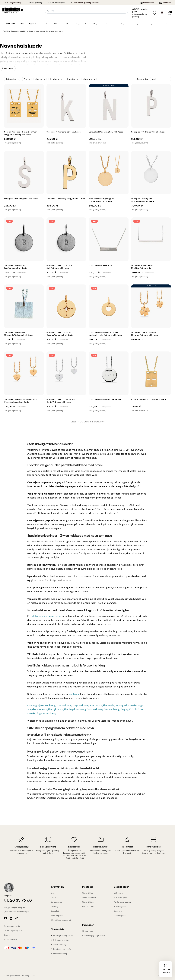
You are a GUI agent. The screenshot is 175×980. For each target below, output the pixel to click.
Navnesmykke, (45, 709)
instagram (11, 919)
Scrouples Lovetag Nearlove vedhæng (106, 399)
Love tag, (33, 705)
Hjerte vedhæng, (47, 705)
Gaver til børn (88, 902)
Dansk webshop (60, 954)
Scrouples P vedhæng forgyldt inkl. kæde (66, 199)
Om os (54, 893)
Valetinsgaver (120, 915)
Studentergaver (121, 897)
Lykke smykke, (61, 709)
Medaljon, (113, 705)
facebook (6, 919)
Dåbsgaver (119, 893)
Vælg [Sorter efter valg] (154, 79)
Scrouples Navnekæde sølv (101, 265)
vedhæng (74, 694)
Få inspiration (88, 931)
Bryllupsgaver (120, 906)
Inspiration (165, 3)
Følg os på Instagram (166, 971)
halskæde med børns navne (46, 616)
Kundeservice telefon (63, 949)
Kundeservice (147, 3)
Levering (54, 906)
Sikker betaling (60, 945)
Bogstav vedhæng (46, 713)
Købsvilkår (55, 911)
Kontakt (54, 897)
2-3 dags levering (61, 940)
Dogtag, (125, 709)
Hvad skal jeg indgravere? (94, 935)
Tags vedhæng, (82, 705)
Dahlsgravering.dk (12, 926)
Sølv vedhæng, (112, 709)
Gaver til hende (89, 897)
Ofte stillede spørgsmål (61, 920)
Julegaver (118, 911)
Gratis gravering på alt (63, 935)
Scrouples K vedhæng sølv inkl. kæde (64, 132)
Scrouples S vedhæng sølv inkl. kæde (21, 199)
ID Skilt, (134, 709)
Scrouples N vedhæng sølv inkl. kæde (106, 132)
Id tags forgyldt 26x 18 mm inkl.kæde (149, 399)
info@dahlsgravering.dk (14, 908)
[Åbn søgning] (87, 11)
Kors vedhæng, (65, 705)
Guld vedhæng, (95, 709)
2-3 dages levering (14, 3)
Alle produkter (88, 906)
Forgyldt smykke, (128, 705)
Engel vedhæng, (78, 709)
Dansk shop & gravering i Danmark (86, 3)
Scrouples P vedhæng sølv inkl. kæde (148, 132)
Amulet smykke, (99, 705)
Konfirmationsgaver (122, 902)
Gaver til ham (88, 893)
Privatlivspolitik (57, 915)
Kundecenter (56, 902)
